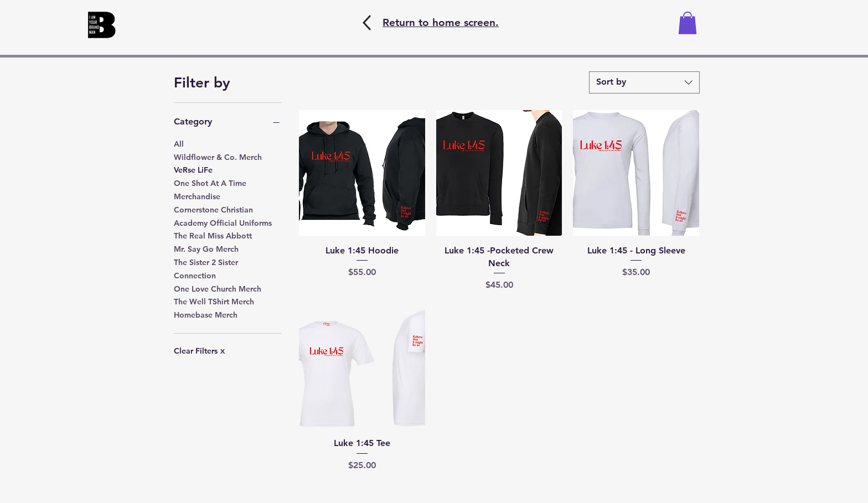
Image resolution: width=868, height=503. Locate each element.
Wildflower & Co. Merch (218, 157)
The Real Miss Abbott (213, 235)
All (179, 143)
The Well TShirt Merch (214, 301)
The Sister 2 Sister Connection (206, 268)
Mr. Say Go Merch (206, 248)
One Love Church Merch (218, 288)
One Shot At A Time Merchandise (210, 189)
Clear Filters (199, 351)
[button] (688, 23)
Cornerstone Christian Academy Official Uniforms (223, 216)
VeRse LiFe (193, 169)
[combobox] (644, 82)
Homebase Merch (206, 314)
